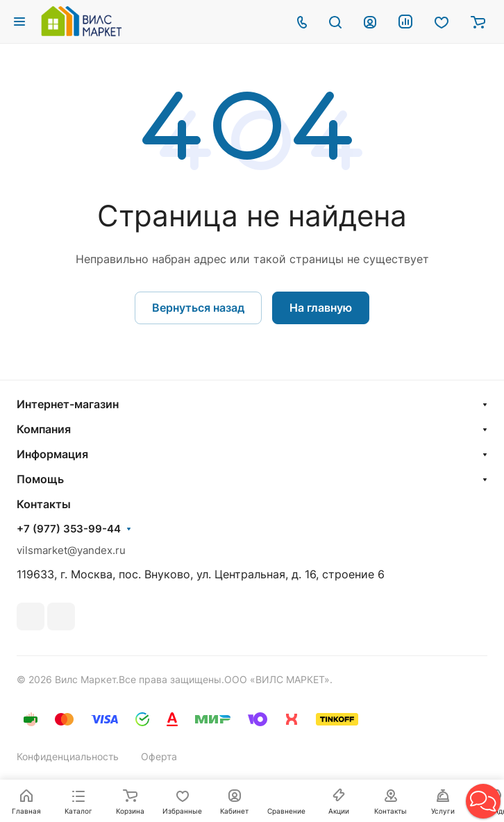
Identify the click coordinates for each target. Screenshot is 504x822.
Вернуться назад (198, 308)
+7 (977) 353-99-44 (69, 529)
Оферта (159, 756)
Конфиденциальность (68, 756)
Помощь (40, 479)
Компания (44, 429)
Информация (52, 454)
